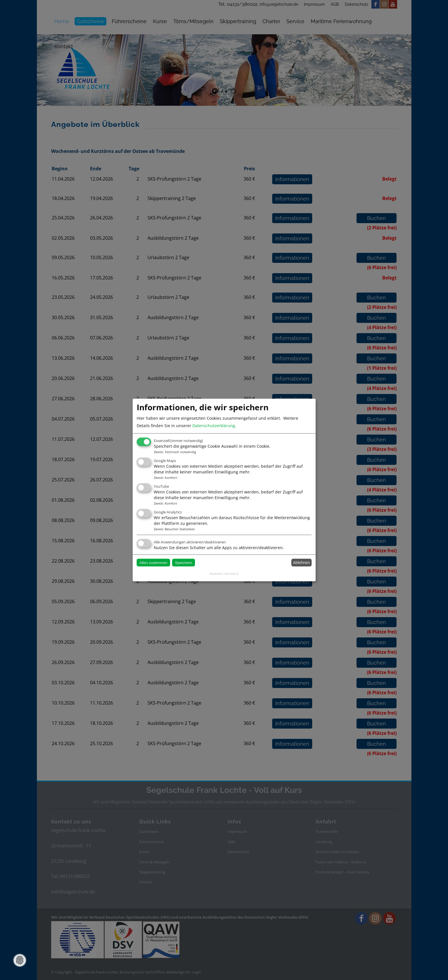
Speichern (184, 562)
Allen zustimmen (154, 562)
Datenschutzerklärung (214, 426)
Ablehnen (301, 563)
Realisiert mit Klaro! (224, 573)
